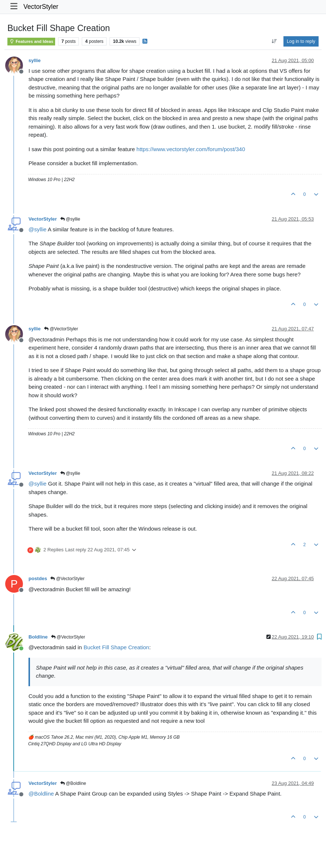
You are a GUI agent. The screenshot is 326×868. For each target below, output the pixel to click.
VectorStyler (41, 7)
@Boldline (73, 783)
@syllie (70, 219)
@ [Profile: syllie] (38, 229)
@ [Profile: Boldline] (41, 794)
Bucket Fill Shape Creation (117, 647)
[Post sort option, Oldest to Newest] (274, 41)
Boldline (38, 637)
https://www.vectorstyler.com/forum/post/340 (191, 149)
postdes (38, 578)
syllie (35, 60)
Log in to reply (301, 41)
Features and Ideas (31, 41)
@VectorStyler (61, 329)
